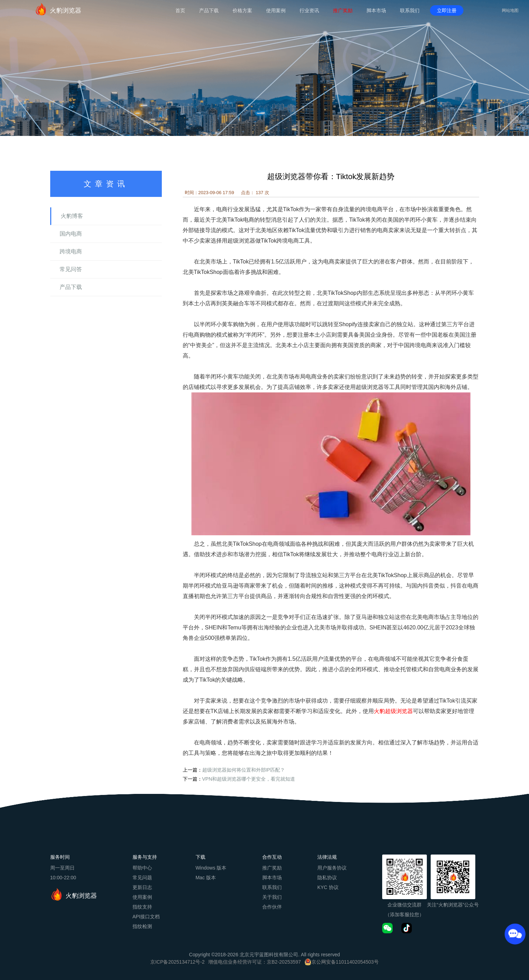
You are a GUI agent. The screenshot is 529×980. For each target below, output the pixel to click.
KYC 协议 (328, 887)
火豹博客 (72, 216)
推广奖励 (343, 10)
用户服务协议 (332, 868)
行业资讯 (309, 10)
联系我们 (410, 10)
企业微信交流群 (405, 905)
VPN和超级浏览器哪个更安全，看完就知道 (249, 779)
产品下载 (209, 10)
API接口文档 (146, 917)
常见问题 (142, 878)
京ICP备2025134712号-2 (177, 962)
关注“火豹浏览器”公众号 (453, 905)
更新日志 (142, 887)
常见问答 (71, 269)
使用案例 (276, 10)
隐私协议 (327, 878)
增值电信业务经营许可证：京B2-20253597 (255, 962)
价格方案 (242, 10)
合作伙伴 (272, 907)
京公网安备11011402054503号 (345, 962)
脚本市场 (376, 10)
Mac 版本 (206, 878)
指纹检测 (142, 926)
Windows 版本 (211, 868)
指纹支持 (142, 907)
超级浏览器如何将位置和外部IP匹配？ (244, 770)
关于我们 (272, 897)
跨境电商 (71, 251)
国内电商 (71, 234)
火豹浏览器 (58, 9)
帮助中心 (142, 868)
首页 (180, 10)
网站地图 (510, 10)
